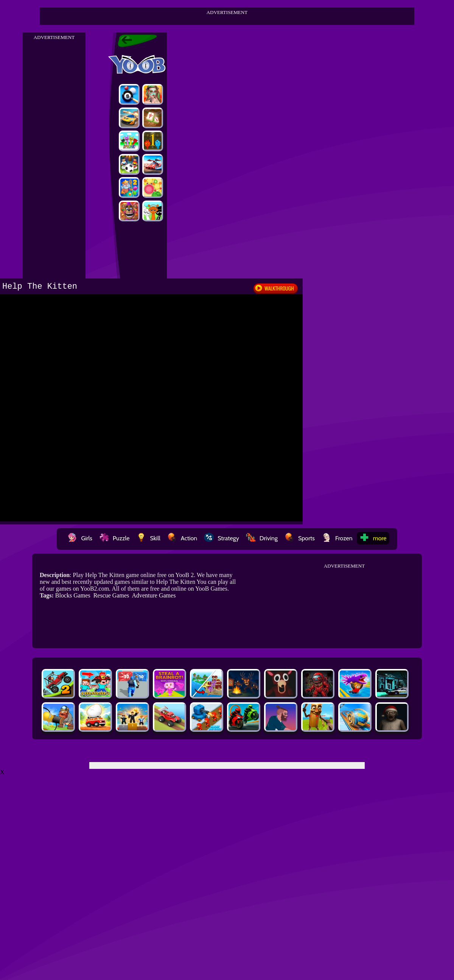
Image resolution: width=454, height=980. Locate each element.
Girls (80, 538)
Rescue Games (111, 595)
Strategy (222, 538)
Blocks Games (73, 595)
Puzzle (114, 538)
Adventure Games (154, 595)
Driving (262, 538)
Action (182, 538)
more (373, 538)
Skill (148, 538)
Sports (300, 538)
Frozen (337, 538)
